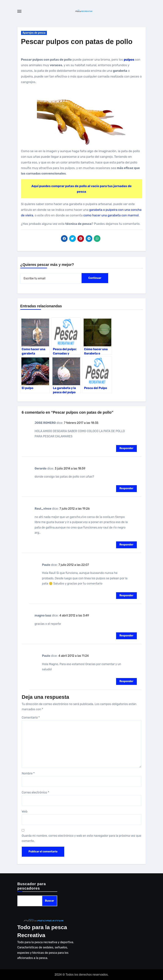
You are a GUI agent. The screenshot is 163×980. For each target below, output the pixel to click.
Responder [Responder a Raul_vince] (126, 545)
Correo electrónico (36, 792)
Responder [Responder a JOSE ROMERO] (126, 448)
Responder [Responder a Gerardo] (126, 488)
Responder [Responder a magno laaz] (126, 636)
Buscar (49, 901)
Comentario (31, 718)
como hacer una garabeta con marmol (111, 215)
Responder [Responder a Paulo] (126, 595)
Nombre (28, 773)
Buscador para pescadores (32, 886)
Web (25, 811)
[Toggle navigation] (19, 11)
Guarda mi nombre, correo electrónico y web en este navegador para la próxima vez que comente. (81, 838)
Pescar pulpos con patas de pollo (77, 42)
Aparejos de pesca (34, 33)
